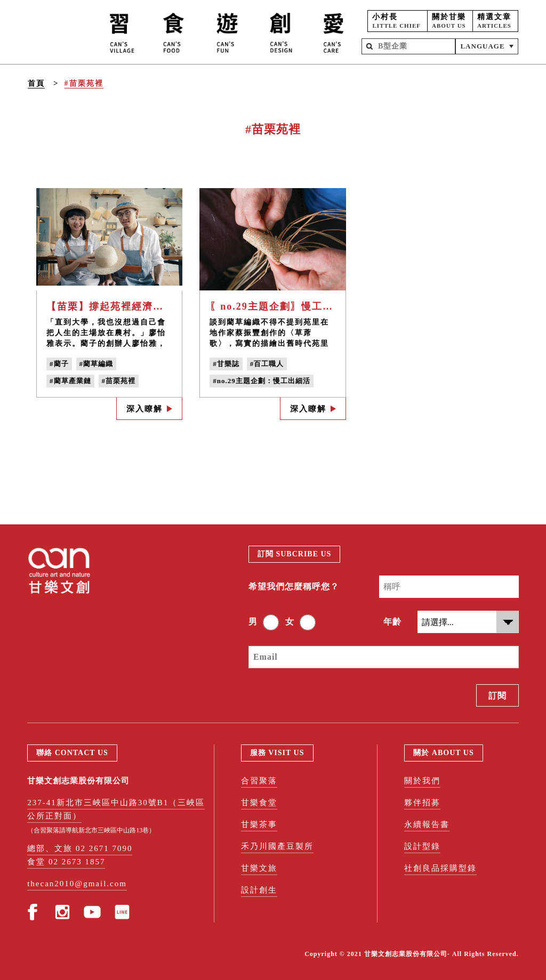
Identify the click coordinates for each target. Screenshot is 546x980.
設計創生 (259, 890)
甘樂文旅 (259, 868)
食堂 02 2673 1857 (66, 862)
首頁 (36, 83)
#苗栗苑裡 (84, 83)
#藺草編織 (97, 364)
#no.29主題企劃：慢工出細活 (261, 381)
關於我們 (422, 781)
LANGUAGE (482, 46)
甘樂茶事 (259, 824)
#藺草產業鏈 (70, 381)
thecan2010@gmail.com (77, 884)
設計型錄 (422, 846)
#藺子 (59, 364)
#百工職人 (267, 364)
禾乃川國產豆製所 (277, 846)
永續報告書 (427, 824)
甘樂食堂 (259, 803)
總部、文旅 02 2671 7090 (80, 848)
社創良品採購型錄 (440, 868)
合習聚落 (259, 781)
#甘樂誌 (226, 364)
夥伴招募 (422, 803)
